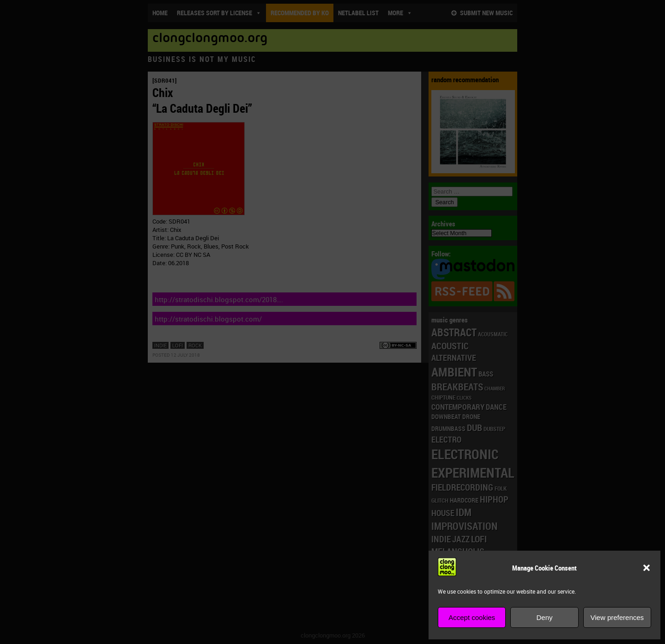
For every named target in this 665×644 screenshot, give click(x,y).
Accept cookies (472, 617)
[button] (647, 568)
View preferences (617, 617)
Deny (544, 617)
